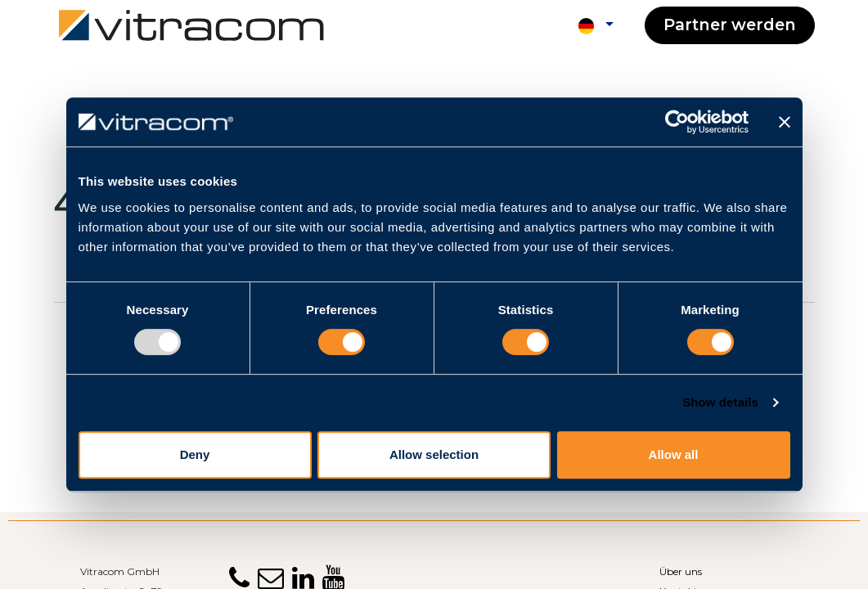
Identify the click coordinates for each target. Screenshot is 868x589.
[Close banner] (785, 122)
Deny (195, 454)
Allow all (674, 454)
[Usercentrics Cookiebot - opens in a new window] (677, 122)
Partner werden (730, 25)
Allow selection (434, 454)
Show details (720, 402)
